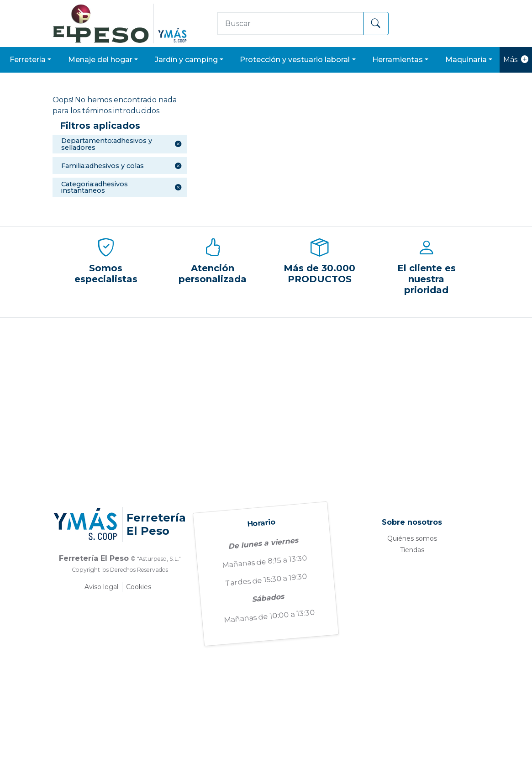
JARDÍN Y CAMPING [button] (186, 60)
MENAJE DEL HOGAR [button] (100, 60)
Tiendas (412, 550)
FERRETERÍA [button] (28, 60)
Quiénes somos (412, 538)
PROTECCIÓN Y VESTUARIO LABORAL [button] (295, 60)
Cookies (139, 587)
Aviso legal (101, 587)
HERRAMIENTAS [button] (398, 60)
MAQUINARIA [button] (466, 60)
